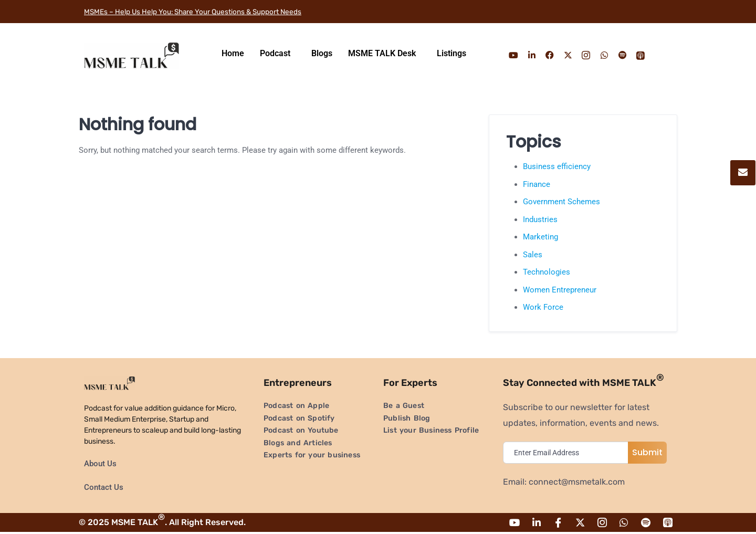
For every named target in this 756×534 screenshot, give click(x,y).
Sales (533, 255)
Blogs (322, 53)
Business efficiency (557, 166)
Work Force (543, 307)
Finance (537, 184)
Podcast (275, 53)
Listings (451, 53)
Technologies (547, 272)
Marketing (540, 237)
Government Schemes (561, 202)
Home (233, 53)
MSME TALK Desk (382, 53)
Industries (540, 219)
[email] (568, 453)
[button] (278, 54)
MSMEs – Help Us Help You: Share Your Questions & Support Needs (215, 11)
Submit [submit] (647, 452)
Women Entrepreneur (560, 290)
